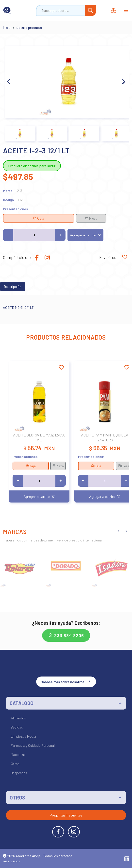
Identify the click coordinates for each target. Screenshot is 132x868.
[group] (20, 567)
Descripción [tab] (13, 286)
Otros (15, 764)
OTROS (17, 798)
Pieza (91, 218)
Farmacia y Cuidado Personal (33, 745)
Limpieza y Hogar (24, 736)
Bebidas (17, 727)
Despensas (19, 773)
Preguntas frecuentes (66, 815)
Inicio (7, 27)
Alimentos (18, 718)
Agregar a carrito (85, 235)
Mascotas (18, 755)
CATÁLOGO (22, 703)
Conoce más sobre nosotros (66, 681)
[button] (123, 82)
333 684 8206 (66, 635)
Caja (39, 218)
